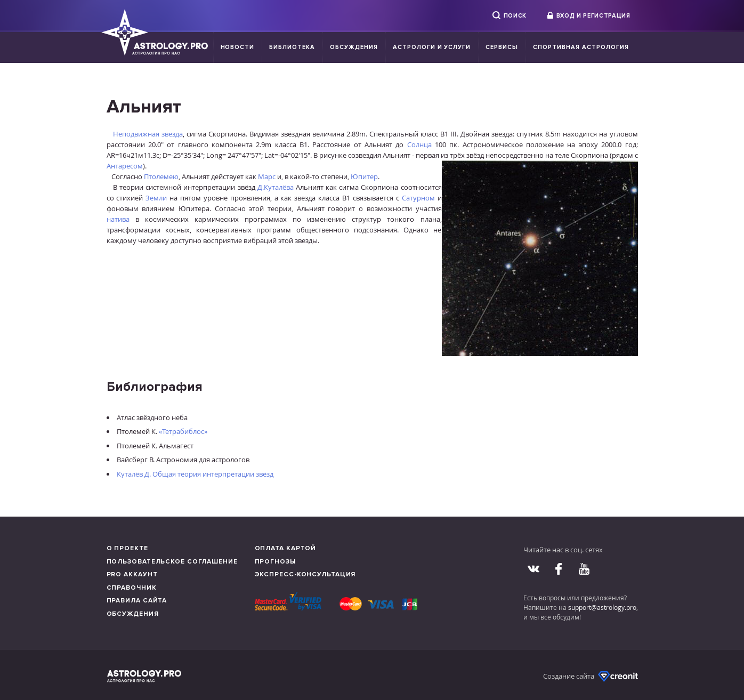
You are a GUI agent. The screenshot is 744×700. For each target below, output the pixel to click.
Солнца (419, 144)
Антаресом (125, 166)
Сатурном (418, 198)
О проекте (127, 548)
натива (118, 219)
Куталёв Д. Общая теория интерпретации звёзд (195, 474)
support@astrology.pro (602, 607)
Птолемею (161, 176)
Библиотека (292, 47)
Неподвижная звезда (148, 134)
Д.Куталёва (276, 187)
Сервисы (502, 47)
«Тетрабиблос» (183, 431)
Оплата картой (286, 548)
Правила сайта (137, 601)
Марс (267, 176)
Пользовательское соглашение (172, 562)
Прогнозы (275, 562)
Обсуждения (354, 47)
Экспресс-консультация (305, 574)
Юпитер (364, 176)
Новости (238, 47)
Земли (156, 198)
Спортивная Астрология (581, 47)
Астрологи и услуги (432, 47)
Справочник (132, 588)
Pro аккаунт (132, 574)
